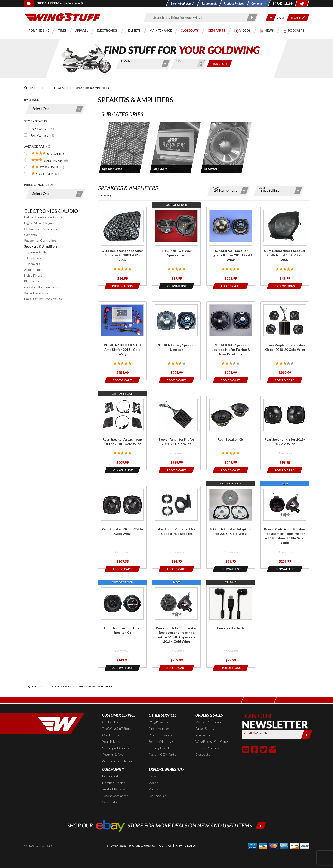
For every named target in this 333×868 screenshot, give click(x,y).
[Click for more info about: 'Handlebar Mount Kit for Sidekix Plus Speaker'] (176, 527)
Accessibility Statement (118, 761)
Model (126, 61)
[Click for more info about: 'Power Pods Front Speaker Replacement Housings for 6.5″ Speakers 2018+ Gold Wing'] (285, 527)
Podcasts (155, 789)
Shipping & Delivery (116, 748)
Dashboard (110, 776)
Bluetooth (31, 281)
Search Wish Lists (161, 741)
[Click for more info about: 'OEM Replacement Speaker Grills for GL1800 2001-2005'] (122, 246)
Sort (262, 188)
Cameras (30, 235)
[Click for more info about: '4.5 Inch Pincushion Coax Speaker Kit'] (122, 626)
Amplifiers (34, 258)
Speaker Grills (37, 252)
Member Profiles (114, 783)
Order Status (205, 729)
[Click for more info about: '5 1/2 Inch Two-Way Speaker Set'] (176, 246)
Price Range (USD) (38, 185)
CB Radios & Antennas (40, 229)
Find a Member (159, 729)
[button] (271, 17)
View (215, 188)
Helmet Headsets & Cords (43, 217)
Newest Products (207, 748)
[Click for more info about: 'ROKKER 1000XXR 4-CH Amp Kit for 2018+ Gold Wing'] (122, 341)
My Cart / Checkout (209, 722)
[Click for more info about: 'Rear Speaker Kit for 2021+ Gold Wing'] (122, 527)
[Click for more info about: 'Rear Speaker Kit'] (231, 433)
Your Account (205, 735)
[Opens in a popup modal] (122, 286)
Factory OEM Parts (162, 754)
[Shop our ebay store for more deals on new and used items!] (167, 825)
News (153, 776)
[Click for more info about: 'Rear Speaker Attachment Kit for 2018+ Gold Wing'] (122, 433)
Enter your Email (256, 733)
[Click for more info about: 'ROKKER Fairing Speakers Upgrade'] (176, 341)
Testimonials (157, 796)
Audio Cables (34, 270)
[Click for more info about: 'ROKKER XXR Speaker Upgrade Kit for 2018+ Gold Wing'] (231, 246)
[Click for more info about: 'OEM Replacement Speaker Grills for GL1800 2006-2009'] (285, 246)
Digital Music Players (39, 223)
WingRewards (158, 722)
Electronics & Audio (51, 211)
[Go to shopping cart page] (282, 17)
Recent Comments (115, 796)
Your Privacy (111, 741)
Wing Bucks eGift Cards (212, 741)
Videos (153, 783)
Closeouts (203, 754)
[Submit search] (252, 17)
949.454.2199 (186, 846)
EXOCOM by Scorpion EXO (44, 299)
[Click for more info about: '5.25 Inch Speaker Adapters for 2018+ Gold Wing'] (231, 527)
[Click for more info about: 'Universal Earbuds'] (231, 626)
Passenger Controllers (40, 240)
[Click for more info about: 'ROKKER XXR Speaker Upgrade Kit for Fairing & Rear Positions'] (231, 341)
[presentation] (55, 150)
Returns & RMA (113, 754)
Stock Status (35, 121)
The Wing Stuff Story (117, 729)
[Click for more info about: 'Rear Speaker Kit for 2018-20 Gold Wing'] (285, 433)
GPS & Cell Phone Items (42, 287)
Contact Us (110, 722)
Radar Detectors (36, 293)
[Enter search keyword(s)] (197, 17)
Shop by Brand (159, 748)
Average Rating (37, 147)
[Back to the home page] (62, 17)
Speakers (33, 264)
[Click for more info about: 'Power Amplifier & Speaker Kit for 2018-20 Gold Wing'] (285, 341)
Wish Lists (110, 802)
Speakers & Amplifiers (41, 246)
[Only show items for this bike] (219, 64)
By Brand (32, 100)
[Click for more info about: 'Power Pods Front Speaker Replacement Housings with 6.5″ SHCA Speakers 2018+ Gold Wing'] (176, 626)
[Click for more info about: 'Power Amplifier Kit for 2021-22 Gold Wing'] (176, 433)
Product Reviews (160, 735)
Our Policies (111, 735)
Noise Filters (33, 275)
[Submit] (307, 735)
